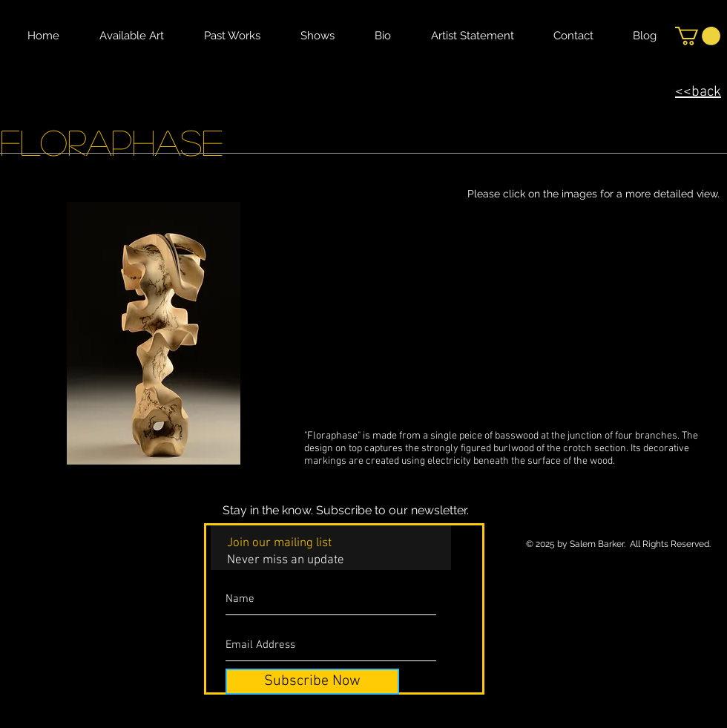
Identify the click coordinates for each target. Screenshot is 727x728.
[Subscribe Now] (312, 682)
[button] (698, 36)
